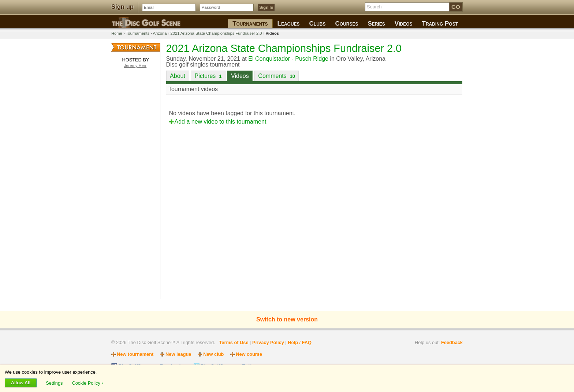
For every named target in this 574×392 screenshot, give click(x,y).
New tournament (135, 354)
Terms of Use (234, 342)
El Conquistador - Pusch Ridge (288, 59)
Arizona (160, 33)
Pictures (208, 76)
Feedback (452, 342)
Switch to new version (287, 319)
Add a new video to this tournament (221, 122)
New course (249, 354)
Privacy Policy (268, 342)
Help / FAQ (300, 342)
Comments (277, 76)
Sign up (122, 7)
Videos (240, 76)
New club (213, 354)
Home (117, 33)
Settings (55, 383)
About (178, 76)
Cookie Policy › (87, 383)
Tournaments (138, 33)
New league (178, 354)
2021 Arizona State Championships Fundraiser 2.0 (216, 33)
